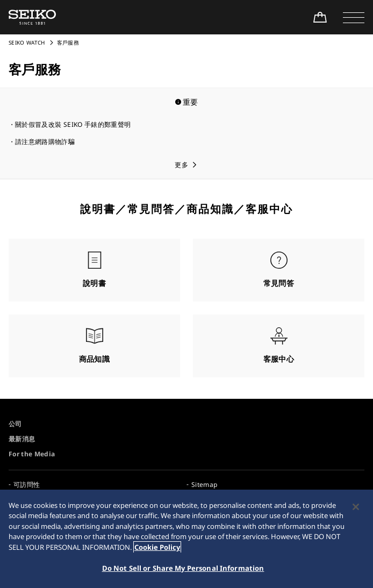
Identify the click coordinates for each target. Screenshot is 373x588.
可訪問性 (27, 485)
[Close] (356, 507)
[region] (186, 539)
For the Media (32, 454)
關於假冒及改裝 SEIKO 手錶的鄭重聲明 (73, 124)
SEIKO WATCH (27, 42)
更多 (181, 165)
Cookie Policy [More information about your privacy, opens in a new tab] (157, 547)
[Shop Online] (320, 17)
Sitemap (204, 485)
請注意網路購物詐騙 (45, 142)
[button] (354, 17)
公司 (15, 424)
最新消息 (22, 439)
